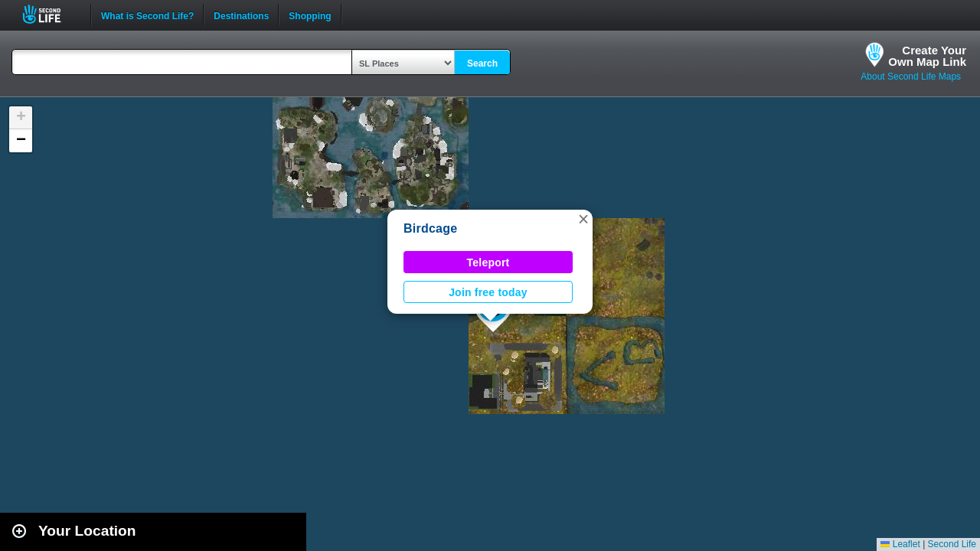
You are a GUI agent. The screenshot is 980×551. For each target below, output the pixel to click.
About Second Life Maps (911, 77)
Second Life (50, 14)
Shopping (310, 15)
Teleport (488, 262)
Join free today (488, 292)
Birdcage (430, 228)
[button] (583, 219)
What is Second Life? (147, 15)
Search (482, 64)
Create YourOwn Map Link (927, 56)
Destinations (241, 15)
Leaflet (900, 544)
